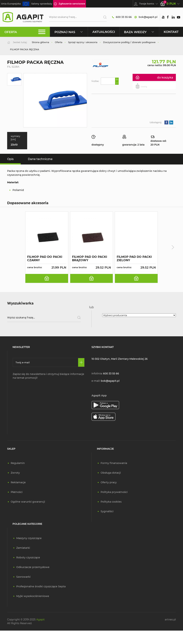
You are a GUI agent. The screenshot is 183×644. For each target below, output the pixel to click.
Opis (10, 159)
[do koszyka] (47, 278)
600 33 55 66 (122, 17)
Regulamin (18, 463)
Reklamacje (18, 482)
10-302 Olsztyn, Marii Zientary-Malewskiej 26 (120, 359)
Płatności (17, 492)
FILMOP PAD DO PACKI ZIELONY (134, 259)
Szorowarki (23, 577)
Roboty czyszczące (28, 557)
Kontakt (171, 32)
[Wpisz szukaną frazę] (44, 318)
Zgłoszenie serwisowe (70, 4)
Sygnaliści (107, 511)
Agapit (40, 620)
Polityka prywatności (114, 492)
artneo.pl (170, 620)
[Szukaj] (104, 17)
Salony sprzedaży (42, 4)
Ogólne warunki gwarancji (28, 502)
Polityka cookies (111, 502)
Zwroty (15, 473)
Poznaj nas (69, 32)
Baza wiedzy (139, 32)
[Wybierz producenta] (139, 315)
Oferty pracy (109, 482)
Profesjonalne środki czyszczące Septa (41, 586)
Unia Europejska (15, 4)
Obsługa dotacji (111, 473)
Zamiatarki (23, 548)
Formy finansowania (114, 463)
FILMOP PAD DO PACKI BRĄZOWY (90, 259)
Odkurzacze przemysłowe (33, 567)
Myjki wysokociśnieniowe (33, 596)
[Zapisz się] (81, 362)
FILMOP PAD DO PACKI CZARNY (45, 259)
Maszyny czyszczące (29, 538)
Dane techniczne (40, 159)
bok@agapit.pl (146, 17)
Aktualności (104, 32)
